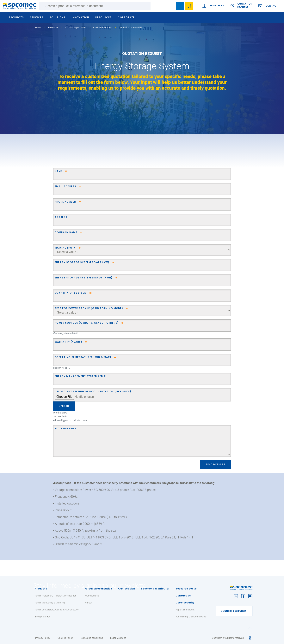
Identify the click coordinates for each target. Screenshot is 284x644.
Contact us (183, 596)
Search (154, 6)
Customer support (103, 28)
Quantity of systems (71, 293)
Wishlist (189, 6)
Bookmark (180, 6)
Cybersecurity (185, 603)
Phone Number (65, 202)
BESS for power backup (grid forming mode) (89, 308)
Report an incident (185, 610)
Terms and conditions (92, 638)
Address (61, 217)
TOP (250, 638)
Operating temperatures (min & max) (83, 357)
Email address (65, 186)
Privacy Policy (43, 638)
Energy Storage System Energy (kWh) (83, 278)
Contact (272, 6)
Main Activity (65, 248)
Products (41, 589)
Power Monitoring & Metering (50, 603)
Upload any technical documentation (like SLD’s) (93, 391)
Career (89, 603)
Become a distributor (155, 589)
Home (38, 28)
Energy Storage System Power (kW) (82, 262)
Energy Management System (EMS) (81, 376)
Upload (64, 406)
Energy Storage (43, 617)
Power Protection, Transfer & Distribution (56, 596)
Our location (127, 589)
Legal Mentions (118, 638)
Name (59, 171)
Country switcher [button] (233, 611)
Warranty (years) (68, 342)
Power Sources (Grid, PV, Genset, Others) (87, 323)
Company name (66, 232)
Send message (216, 464)
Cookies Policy (65, 638)
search (171, 6)
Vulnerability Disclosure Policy (191, 617)
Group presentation (99, 589)
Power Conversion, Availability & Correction (57, 610)
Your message (65, 429)
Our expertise (92, 596)
